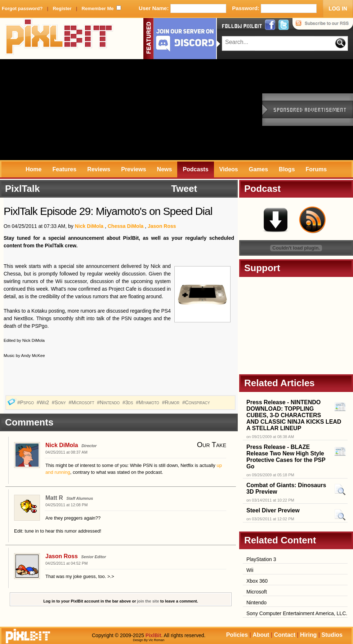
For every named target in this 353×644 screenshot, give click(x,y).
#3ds (128, 402)
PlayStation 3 (261, 559)
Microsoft (257, 592)
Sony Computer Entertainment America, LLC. (297, 613)
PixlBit (59, 39)
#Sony (60, 402)
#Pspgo (26, 402)
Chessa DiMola (126, 226)
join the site (148, 601)
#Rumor (171, 402)
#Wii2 (44, 402)
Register (62, 8)
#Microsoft (82, 402)
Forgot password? (22, 8)
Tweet (184, 189)
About (261, 635)
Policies (237, 635)
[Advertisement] (111, 110)
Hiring (308, 635)
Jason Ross (162, 226)
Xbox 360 (257, 581)
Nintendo (256, 603)
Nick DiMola (89, 226)
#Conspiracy (197, 402)
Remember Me (98, 8)
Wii (250, 570)
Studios (332, 635)
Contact (285, 635)
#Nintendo (109, 402)
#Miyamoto (148, 402)
